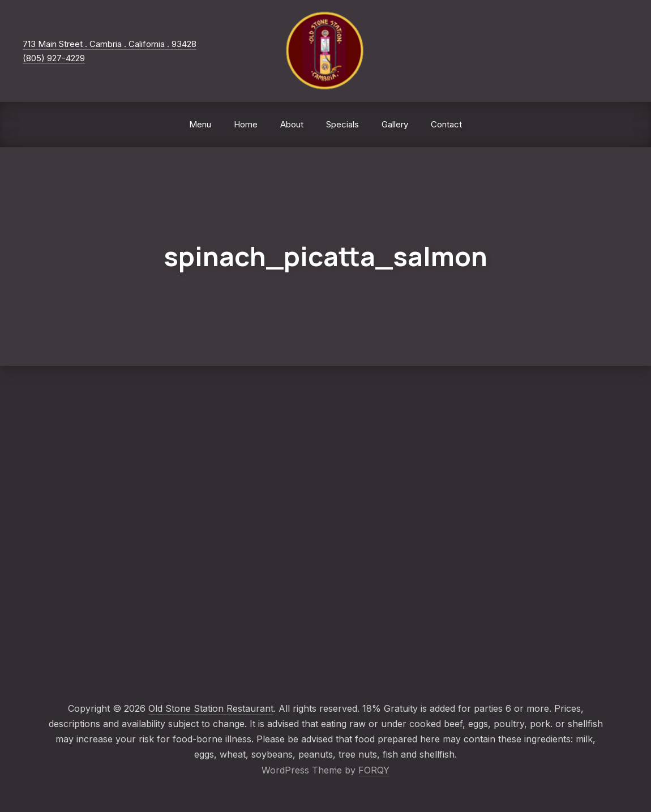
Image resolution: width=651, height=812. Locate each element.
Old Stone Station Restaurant (211, 708)
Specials (342, 124)
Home (246, 124)
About (292, 124)
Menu (200, 124)
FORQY (374, 770)
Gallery (395, 124)
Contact (446, 124)
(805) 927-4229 (54, 58)
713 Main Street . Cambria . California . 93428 (110, 44)
